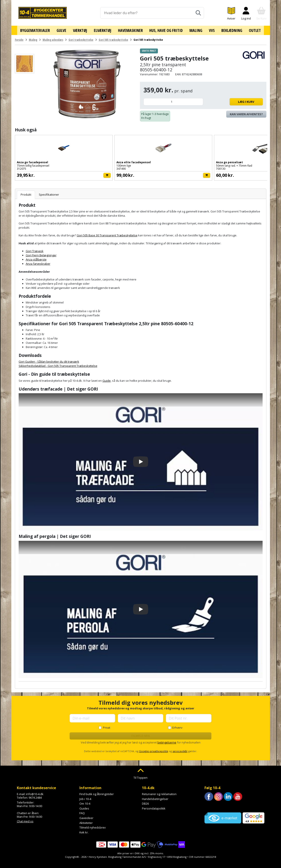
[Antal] (173, 100)
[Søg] (198, 13)
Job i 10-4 (85, 797)
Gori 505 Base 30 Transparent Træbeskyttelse (107, 234)
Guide (107, 379)
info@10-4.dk (35, 792)
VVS (209, 29)
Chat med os (25, 820)
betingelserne (167, 741)
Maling (195, 29)
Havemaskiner (131, 29)
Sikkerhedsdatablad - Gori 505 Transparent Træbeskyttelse (58, 364)
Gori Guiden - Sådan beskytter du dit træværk (49, 360)
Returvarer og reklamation (159, 792)
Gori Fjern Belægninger (41, 254)
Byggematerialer (39, 29)
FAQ (82, 812)
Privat (107, 726)
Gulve (65, 29)
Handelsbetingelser (155, 797)
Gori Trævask (35, 249)
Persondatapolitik (154, 807)
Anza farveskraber (38, 262)
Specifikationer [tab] (49, 193)
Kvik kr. (84, 831)
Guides (84, 807)
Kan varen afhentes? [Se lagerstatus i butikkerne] (246, 113)
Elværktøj (104, 29)
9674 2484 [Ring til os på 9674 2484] (35, 796)
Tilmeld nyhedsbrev (92, 826)
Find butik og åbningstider (97, 792)
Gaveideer (86, 816)
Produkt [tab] (26, 193)
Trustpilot (211, 805)
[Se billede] (25, 62)
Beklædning (228, 29)
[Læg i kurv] (58, 174)
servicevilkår (180, 749)
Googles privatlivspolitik (154, 749)
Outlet (251, 29)
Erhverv (177, 726)
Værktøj (83, 29)
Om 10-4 (85, 802)
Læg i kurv (234, 100)
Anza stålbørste (36, 258)
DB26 (145, 802)
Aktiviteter (86, 821)
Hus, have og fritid (166, 29)
